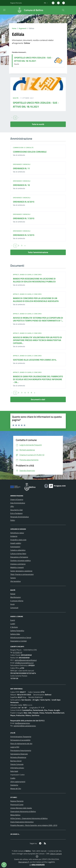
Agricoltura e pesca (17, 533)
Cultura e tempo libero (18, 554)
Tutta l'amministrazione (38, 252)
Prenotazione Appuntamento (21, 750)
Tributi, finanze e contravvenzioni (22, 574)
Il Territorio (14, 627)
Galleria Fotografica (17, 631)
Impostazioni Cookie (17, 775)
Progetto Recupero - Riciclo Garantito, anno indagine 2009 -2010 (34, 825)
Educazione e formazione (19, 557)
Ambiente (14, 536)
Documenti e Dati (17, 510)
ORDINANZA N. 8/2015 (24, 202)
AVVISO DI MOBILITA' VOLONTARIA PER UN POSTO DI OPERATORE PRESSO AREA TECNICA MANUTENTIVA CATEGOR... (37, 340)
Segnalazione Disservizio (19, 754)
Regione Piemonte (17, 801)
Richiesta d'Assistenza (18, 757)
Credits (13, 778)
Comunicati (14, 608)
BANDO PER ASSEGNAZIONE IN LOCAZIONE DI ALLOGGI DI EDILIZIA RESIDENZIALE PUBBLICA (34, 280)
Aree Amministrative (18, 503)
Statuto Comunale (17, 764)
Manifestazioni (16, 597)
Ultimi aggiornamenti (18, 782)
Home (14, 28)
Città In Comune (56, 854)
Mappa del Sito (16, 788)
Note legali (14, 771)
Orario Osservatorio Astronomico (22, 822)
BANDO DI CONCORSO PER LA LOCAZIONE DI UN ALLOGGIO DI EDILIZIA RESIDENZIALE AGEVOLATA (36, 300)
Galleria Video (15, 634)
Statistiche (14, 785)
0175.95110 (18, 652)
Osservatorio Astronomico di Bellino (23, 811)
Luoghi (13, 624)
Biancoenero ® (24, 862)
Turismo (13, 578)
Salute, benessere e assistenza (21, 571)
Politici (13, 520)
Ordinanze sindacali (22, 164)
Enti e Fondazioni (16, 513)
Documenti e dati (38, 399)
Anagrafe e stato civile (18, 540)
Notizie (13, 594)
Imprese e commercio (18, 564)
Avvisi (12, 604)
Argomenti (23, 28)
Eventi (13, 620)
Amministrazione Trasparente (21, 737)
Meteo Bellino (15, 815)
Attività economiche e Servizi (21, 637)
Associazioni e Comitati (18, 641)
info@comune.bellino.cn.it (24, 663)
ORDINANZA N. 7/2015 (24, 218)
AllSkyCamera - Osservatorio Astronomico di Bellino (29, 818)
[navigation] (4, 10)
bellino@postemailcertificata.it (26, 660)
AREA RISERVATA (37, 865)
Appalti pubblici (16, 543)
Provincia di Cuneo (17, 805)
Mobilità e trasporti (17, 567)
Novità (16, 98)
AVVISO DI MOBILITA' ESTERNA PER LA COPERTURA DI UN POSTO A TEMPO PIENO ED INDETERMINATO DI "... (38, 319)
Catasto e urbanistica (18, 550)
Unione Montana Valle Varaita (21, 808)
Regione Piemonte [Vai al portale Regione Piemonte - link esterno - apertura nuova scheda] (16, 3)
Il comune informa (17, 601)
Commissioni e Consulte (23, 147)
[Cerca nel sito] (63, 10)
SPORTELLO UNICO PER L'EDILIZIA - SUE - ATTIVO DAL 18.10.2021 (33, 59)
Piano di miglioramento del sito (21, 743)
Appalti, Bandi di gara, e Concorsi (27, 274)
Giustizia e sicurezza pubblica (20, 560)
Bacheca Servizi (16, 761)
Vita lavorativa (15, 581)
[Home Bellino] (29, 10)
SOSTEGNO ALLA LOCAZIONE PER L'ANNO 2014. (35, 360)
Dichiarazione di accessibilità (20, 740)
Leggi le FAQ (15, 747)
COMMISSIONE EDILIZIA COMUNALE (30, 152)
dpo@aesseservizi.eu (22, 723)
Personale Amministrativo (20, 517)
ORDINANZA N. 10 (21, 185)
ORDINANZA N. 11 (21, 168)
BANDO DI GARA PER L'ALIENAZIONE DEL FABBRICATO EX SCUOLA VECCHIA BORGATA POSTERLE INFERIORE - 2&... (38, 379)
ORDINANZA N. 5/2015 (24, 235)
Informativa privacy (17, 768)
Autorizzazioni (15, 547)
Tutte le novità (38, 124)
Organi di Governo (17, 499)
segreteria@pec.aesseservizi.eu (25, 726)
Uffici (12, 506)
